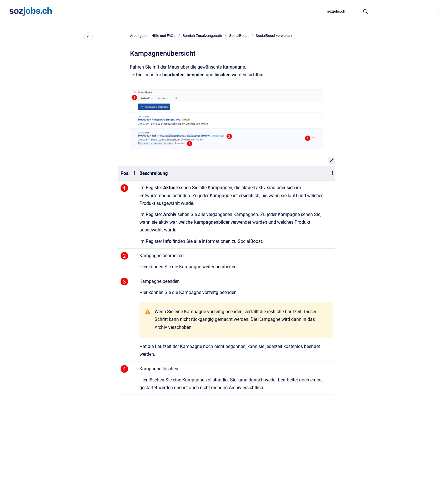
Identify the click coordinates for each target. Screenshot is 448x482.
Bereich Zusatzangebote (202, 36)
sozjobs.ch (336, 11)
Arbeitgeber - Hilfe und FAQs (153, 36)
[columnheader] (128, 173)
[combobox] (399, 11)
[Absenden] (365, 11)
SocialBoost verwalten (274, 36)
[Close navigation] (88, 37)
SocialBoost (239, 36)
